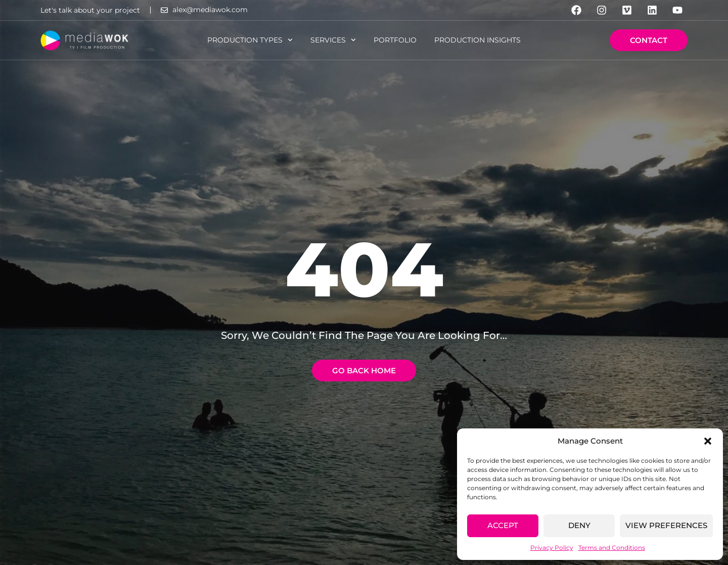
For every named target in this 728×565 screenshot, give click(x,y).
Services (333, 40)
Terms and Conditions (612, 548)
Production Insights (477, 40)
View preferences (666, 525)
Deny (579, 525)
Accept (503, 525)
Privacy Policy (552, 548)
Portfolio (395, 40)
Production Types (250, 40)
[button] (708, 441)
